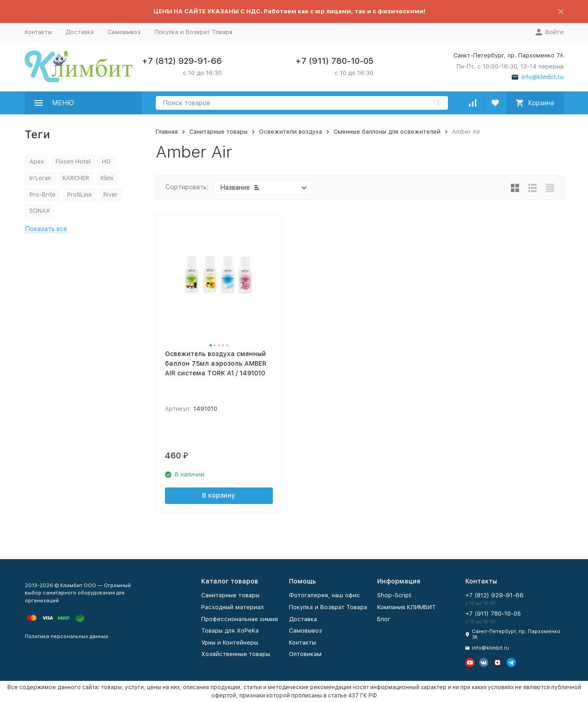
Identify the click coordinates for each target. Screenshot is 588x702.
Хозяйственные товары (236, 654)
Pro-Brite (42, 195)
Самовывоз (124, 32)
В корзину (219, 495)
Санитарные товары (218, 132)
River (110, 195)
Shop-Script (394, 595)
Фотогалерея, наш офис (325, 595)
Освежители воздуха (291, 132)
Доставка (80, 32)
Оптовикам (305, 654)
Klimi (107, 178)
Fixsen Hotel (73, 161)
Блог (384, 619)
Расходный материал (232, 607)
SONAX (40, 211)
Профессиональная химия (240, 619)
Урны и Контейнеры (230, 643)
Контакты (38, 32)
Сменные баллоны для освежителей (387, 132)
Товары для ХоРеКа (230, 631)
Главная (167, 132)
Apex (37, 161)
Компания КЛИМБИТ (407, 607)
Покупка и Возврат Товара (193, 32)
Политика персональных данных (67, 637)
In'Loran (40, 178)
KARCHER (76, 178)
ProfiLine (79, 195)
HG (106, 161)
